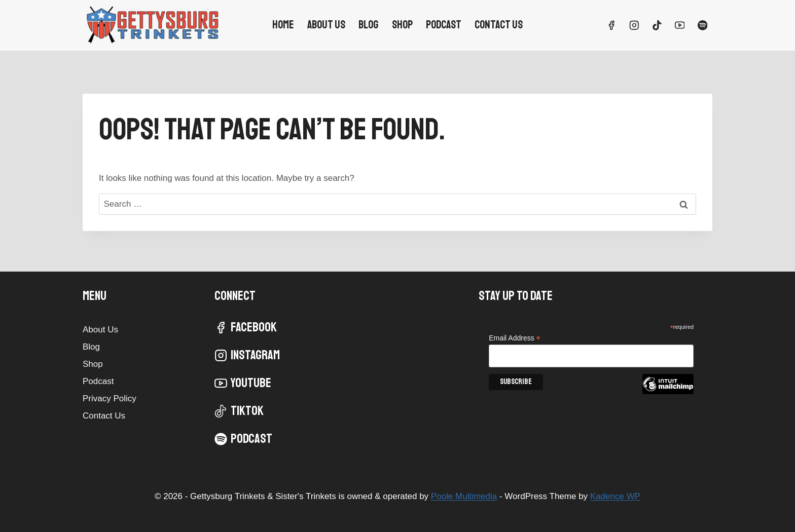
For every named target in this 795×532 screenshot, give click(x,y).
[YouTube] (680, 25)
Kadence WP (615, 496)
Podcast (444, 25)
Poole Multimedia (464, 496)
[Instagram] (634, 25)
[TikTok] (657, 25)
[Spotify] (702, 25)
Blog (368, 25)
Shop (402, 25)
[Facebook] (611, 25)
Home (283, 25)
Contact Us (499, 25)
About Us (326, 25)
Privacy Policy (110, 398)
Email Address (515, 338)
